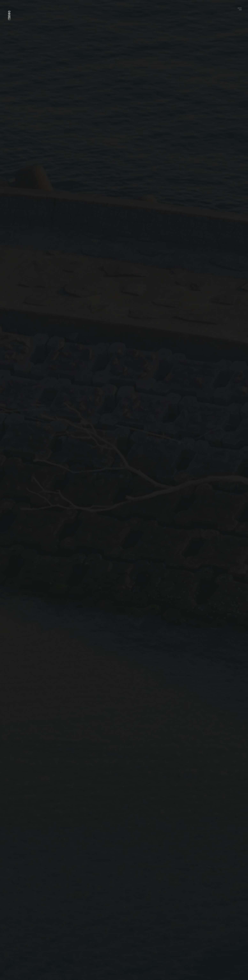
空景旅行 (9, 13)
